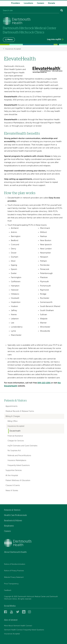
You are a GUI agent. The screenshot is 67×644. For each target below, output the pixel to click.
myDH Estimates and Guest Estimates (22, 446)
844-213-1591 (44, 383)
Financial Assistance (15, 436)
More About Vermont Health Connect (18, 626)
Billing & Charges (13, 416)
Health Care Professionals (15, 515)
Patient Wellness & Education (18, 480)
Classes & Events (13, 486)
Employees (9, 526)
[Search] (62, 11)
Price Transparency (11, 584)
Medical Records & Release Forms (20, 411)
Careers (41, 3)
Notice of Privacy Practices (14, 571)
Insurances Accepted (13, 49)
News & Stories (12, 491)
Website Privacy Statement (14, 577)
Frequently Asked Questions (19, 465)
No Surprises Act (14, 451)
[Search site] (31, 11)
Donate (51, 3)
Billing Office (13, 421)
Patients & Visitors (15, 401)
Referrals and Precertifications (19, 456)
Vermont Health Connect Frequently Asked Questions (24, 630)
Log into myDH (54, 40)
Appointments (12, 406)
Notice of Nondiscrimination (15, 564)
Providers (16, 3)
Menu (10, 40)
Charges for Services (16, 441)
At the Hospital (12, 475)
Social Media (10, 606)
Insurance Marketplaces (17, 460)
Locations (28, 3)
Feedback (8, 590)
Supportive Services (14, 470)
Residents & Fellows (13, 521)
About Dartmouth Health (15, 552)
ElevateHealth (15, 431)
